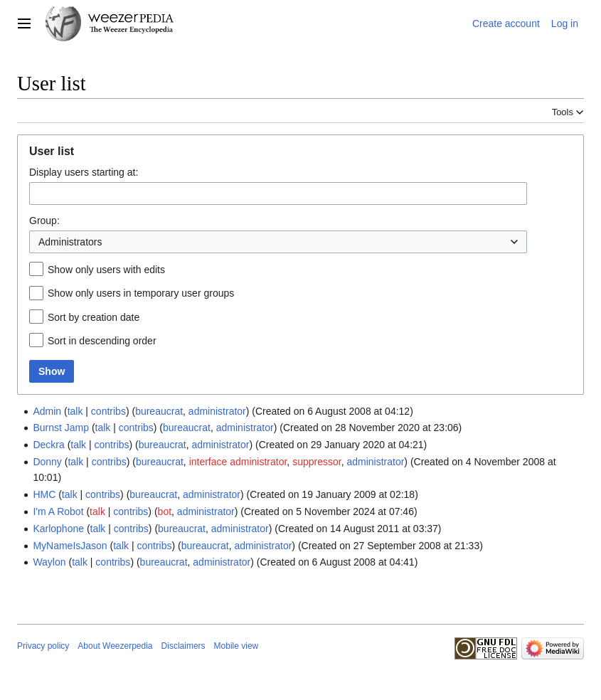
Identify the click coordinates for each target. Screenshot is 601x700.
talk (75, 411)
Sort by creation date (94, 317)
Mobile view (236, 646)
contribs (108, 411)
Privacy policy (43, 646)
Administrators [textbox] (70, 242)
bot (165, 511)
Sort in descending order (102, 341)
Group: (44, 221)
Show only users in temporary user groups (141, 293)
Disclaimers (184, 646)
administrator (217, 411)
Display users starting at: (84, 172)
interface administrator (238, 462)
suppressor (317, 462)
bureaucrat (159, 411)
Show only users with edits (106, 270)
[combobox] (278, 193)
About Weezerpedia (115, 646)
